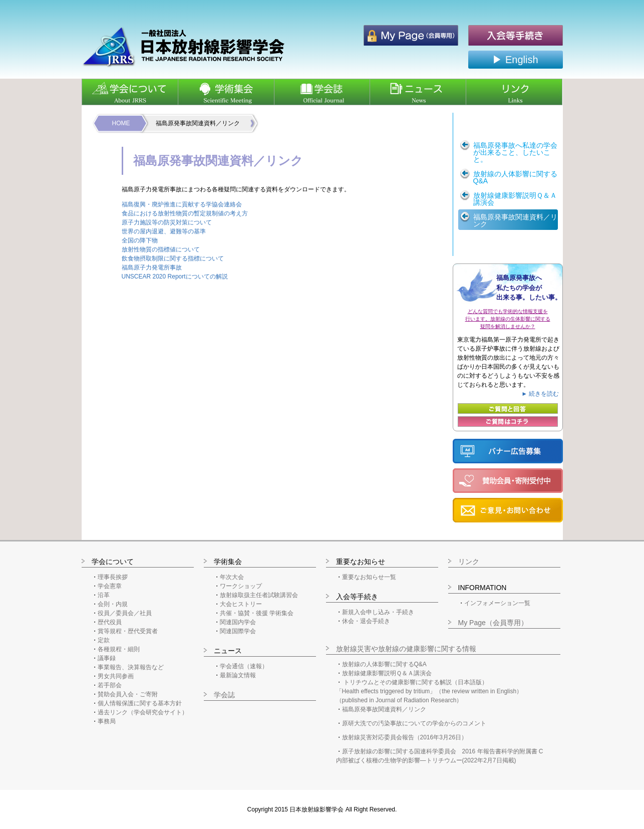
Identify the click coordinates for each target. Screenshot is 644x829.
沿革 (104, 595)
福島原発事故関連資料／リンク (384, 709)
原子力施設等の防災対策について (167, 222)
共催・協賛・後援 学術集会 (257, 613)
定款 (104, 640)
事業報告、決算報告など (131, 667)
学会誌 (224, 695)
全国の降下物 (140, 240)
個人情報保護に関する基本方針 (140, 703)
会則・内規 (113, 604)
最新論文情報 (238, 675)
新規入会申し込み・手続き (378, 612)
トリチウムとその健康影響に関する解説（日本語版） (416, 682)
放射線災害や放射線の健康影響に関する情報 (406, 649)
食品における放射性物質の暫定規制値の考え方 (185, 213)
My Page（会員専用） (493, 623)
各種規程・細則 (119, 649)
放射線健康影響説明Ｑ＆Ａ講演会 (387, 673)
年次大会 (232, 577)
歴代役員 (110, 622)
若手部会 (110, 685)
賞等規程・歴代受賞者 (128, 631)
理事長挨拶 (113, 577)
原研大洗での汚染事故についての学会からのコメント (414, 723)
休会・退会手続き (366, 621)
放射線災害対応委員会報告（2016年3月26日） (405, 737)
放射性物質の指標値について (161, 249)
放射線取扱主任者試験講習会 (259, 595)
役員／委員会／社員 (125, 613)
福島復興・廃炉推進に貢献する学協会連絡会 (182, 204)
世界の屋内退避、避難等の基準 (164, 231)
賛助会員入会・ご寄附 (128, 694)
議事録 (107, 658)
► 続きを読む (540, 394)
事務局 (107, 721)
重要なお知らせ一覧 (369, 577)
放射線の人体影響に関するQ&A (384, 664)
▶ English (515, 60)
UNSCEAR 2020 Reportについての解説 (175, 277)
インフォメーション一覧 (497, 603)
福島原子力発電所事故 (152, 267)
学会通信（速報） (244, 666)
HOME (121, 123)
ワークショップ (241, 586)
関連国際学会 (238, 631)
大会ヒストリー (241, 604)
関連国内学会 (238, 622)
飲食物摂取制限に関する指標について (173, 258)
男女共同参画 (116, 676)
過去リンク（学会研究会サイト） (143, 712)
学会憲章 (110, 586)
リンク (469, 562)
